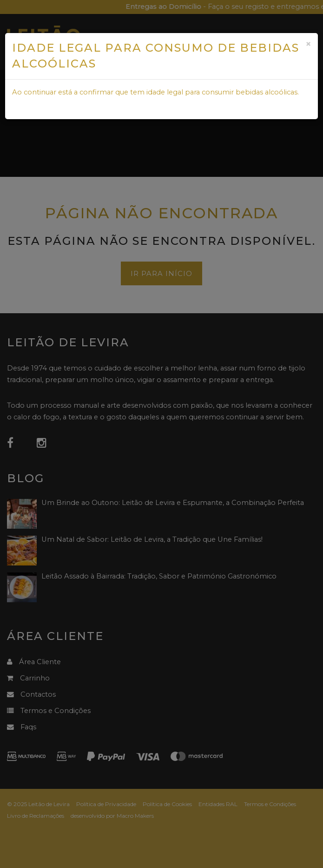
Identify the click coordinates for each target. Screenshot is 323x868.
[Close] (308, 44)
